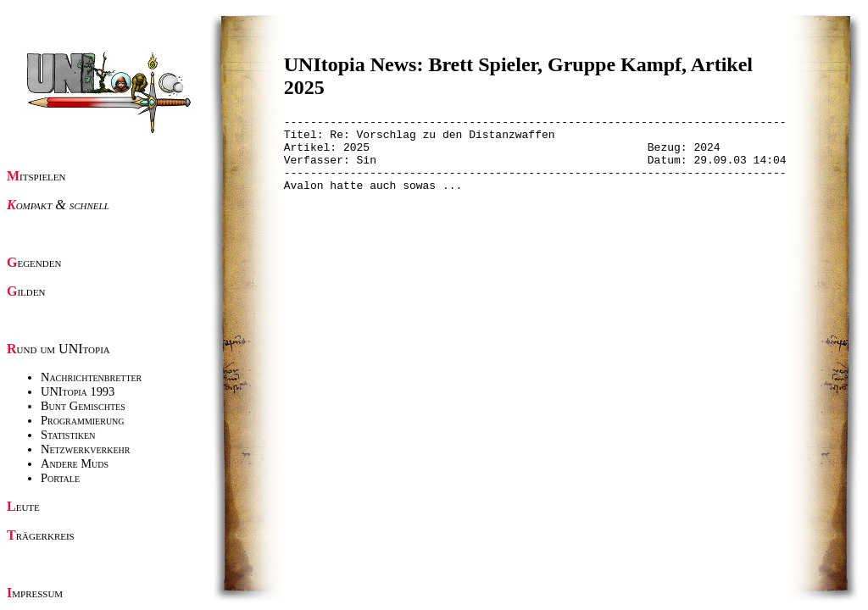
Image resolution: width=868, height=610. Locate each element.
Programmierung (83, 420)
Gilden (26, 291)
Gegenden (34, 262)
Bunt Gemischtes (83, 406)
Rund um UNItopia (58, 349)
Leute (23, 506)
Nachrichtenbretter (91, 377)
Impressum (35, 593)
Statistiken (68, 435)
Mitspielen (36, 176)
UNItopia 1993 (78, 391)
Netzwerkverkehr (85, 449)
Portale (60, 478)
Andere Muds (75, 463)
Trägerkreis (41, 535)
